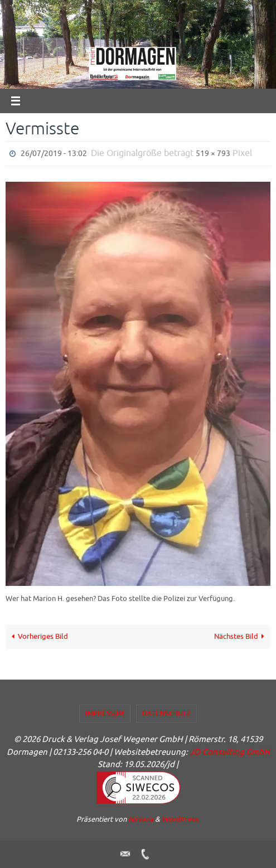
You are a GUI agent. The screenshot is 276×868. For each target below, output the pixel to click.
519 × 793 (213, 154)
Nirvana (141, 819)
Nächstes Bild (241, 637)
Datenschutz (167, 714)
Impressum (105, 714)
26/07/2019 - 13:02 (54, 154)
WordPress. (181, 819)
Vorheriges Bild (38, 637)
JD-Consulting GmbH (230, 752)
